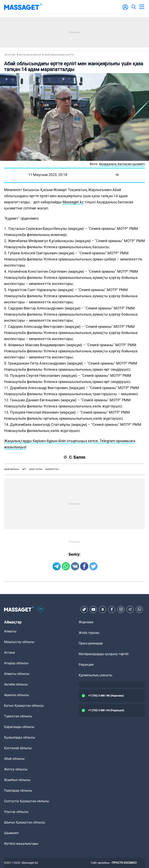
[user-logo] (125, 9)
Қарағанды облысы (19, 727)
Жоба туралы (89, 633)
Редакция (86, 665)
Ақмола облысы (16, 695)
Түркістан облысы (18, 716)
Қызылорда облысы (20, 737)
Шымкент (12, 833)
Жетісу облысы (16, 769)
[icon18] (41, 609)
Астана (10, 653)
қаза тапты (36, 469)
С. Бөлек (75, 457)
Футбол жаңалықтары (21, 844)
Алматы (10, 631)
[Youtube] (93, 609)
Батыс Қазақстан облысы (24, 706)
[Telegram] (130, 609)
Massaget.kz (73, 202)
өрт (24, 469)
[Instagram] (121, 609)
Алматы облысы (17, 674)
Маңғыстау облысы (19, 642)
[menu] (142, 7)
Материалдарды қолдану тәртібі (104, 654)
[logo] (23, 7)
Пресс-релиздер (91, 643)
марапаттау (52, 469)
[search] (133, 7)
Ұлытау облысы (16, 812)
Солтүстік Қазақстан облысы (27, 801)
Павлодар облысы (18, 791)
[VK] (103, 609)
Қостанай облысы (18, 748)
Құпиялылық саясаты (95, 675)
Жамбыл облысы (17, 780)
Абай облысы (12, 469)
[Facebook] (112, 609)
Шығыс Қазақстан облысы (25, 822)
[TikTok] (84, 609)
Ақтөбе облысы (16, 684)
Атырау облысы (16, 663)
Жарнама (86, 622)
